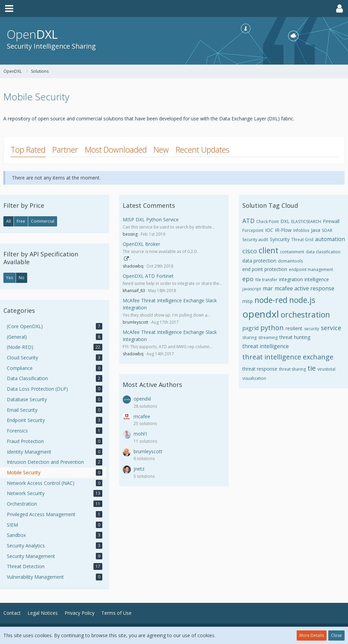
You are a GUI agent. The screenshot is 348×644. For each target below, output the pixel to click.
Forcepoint (253, 230)
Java (316, 230)
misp (248, 301)
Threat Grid (302, 240)
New (161, 150)
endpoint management (311, 269)
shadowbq (133, 266)
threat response (260, 369)
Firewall (331, 221)
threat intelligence (266, 346)
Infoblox (301, 230)
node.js (302, 300)
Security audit (255, 240)
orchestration (305, 315)
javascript (252, 289)
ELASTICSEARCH (306, 222)
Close (336, 635)
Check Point (267, 222)
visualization (254, 378)
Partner (65, 150)
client (268, 250)
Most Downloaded (116, 150)
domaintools (290, 261)
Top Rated (28, 150)
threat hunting (295, 337)
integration (291, 279)
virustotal (326, 369)
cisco (250, 251)
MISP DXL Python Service (151, 219)
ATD (248, 221)
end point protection (265, 269)
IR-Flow (283, 230)
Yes (10, 278)
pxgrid (250, 328)
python (272, 328)
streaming (268, 337)
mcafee (142, 416)
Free (21, 221)
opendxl (142, 399)
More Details (312, 635)
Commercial (43, 221)
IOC (269, 230)
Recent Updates (203, 150)
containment (292, 252)
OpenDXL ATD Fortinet (148, 276)
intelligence (317, 279)
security (312, 329)
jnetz (139, 469)
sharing (249, 337)
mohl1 (141, 434)
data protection (259, 261)
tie (312, 368)
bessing (130, 234)
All (8, 221)
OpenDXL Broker (141, 244)
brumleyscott (135, 322)
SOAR (327, 230)
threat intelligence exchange (288, 357)
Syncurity (280, 239)
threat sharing (292, 369)
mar (268, 288)
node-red (271, 300)
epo (248, 279)
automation (330, 239)
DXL (285, 221)
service (331, 328)
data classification (323, 252)
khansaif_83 (134, 291)
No (22, 278)
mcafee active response (304, 288)
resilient (294, 328)
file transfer (266, 280)
